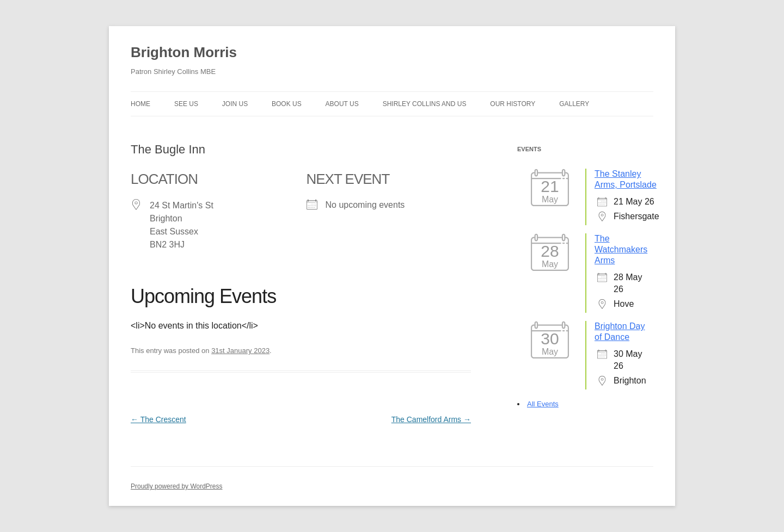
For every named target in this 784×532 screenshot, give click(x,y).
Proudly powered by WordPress (177, 486)
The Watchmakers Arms (621, 249)
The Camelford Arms (431, 419)
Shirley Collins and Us (425, 104)
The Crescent (158, 419)
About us (342, 104)
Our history (513, 104)
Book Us (287, 104)
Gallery (574, 104)
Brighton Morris (184, 52)
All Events (543, 404)
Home (140, 104)
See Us (186, 104)
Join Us (235, 104)
